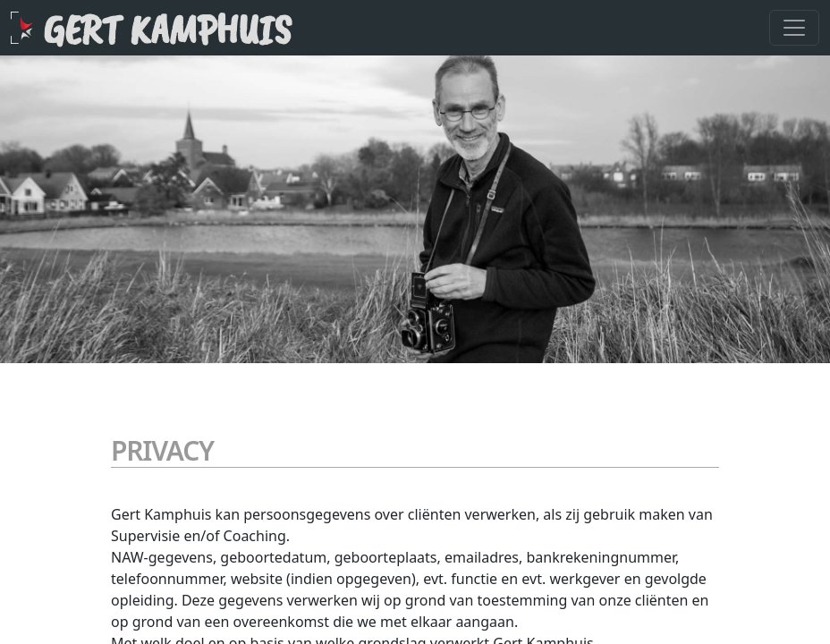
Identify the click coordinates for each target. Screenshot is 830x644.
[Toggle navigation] (794, 28)
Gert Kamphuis (167, 30)
